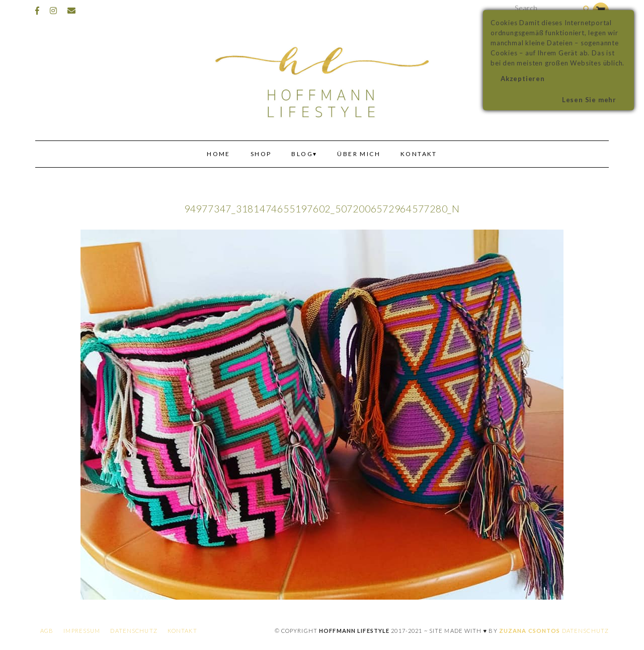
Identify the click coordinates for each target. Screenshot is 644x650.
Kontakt (419, 154)
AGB (47, 631)
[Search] (586, 9)
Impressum (82, 631)
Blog (302, 154)
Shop (261, 154)
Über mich (359, 154)
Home (219, 154)
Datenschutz (134, 631)
